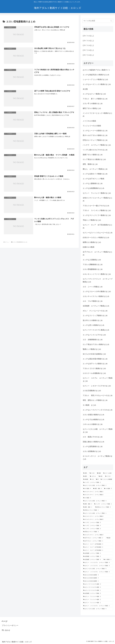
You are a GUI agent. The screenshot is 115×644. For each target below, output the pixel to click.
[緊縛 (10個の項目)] (99, 473)
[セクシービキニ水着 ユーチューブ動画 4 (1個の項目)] (98, 609)
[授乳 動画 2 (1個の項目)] (88, 504)
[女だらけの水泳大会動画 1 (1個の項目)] (98, 581)
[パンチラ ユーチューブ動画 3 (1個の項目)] (98, 529)
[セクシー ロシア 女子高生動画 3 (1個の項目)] (98, 544)
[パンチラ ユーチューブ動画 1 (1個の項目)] (103, 504)
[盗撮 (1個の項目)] (109, 538)
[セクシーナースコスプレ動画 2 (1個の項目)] (98, 587)
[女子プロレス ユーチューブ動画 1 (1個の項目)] (98, 541)
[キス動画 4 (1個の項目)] (87, 489)
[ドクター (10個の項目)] (109, 476)
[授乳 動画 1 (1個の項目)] (88, 507)
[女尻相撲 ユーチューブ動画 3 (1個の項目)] (98, 556)
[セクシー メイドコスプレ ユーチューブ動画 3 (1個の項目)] (98, 566)
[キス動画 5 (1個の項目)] (98, 498)
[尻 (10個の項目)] (97, 479)
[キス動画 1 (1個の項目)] (108, 560)
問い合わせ (6, 630)
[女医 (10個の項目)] (101, 476)
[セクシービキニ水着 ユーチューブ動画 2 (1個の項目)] (98, 486)
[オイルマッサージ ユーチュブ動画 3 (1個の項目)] (98, 535)
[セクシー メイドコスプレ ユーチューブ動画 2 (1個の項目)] (98, 572)
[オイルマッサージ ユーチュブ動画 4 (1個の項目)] (98, 516)
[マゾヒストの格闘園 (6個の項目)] (106, 479)
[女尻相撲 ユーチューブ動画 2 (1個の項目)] (98, 553)
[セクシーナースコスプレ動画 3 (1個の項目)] (98, 584)
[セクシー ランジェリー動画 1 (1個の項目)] (98, 603)
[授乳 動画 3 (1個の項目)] (98, 489)
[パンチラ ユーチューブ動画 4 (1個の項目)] (98, 526)
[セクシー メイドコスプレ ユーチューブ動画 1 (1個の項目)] (98, 606)
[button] (111, 21)
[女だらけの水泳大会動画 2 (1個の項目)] (98, 578)
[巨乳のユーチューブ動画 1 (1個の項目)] (98, 510)
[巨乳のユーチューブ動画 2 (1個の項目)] (104, 507)
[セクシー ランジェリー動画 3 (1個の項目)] (98, 597)
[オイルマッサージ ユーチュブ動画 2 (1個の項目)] (98, 495)
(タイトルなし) (88, 36)
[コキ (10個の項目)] (92, 479)
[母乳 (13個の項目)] (86, 473)
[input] (98, 21)
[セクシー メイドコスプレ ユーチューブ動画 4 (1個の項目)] (98, 563)
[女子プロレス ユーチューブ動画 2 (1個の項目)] (94, 538)
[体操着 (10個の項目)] (86, 479)
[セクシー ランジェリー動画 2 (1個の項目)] (98, 600)
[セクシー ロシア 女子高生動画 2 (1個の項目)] (98, 547)
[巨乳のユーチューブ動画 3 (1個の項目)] (98, 532)
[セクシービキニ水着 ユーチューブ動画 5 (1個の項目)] (98, 569)
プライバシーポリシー (10, 625)
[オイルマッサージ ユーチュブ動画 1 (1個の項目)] (98, 492)
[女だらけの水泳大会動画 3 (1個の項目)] (98, 575)
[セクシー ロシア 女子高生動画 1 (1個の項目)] (98, 550)
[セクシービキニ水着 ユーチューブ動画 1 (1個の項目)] (98, 513)
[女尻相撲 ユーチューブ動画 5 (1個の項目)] (98, 593)
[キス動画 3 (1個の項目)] (108, 489)
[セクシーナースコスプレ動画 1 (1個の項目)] (98, 590)
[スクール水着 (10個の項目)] (108, 473)
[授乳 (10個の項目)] (86, 476)
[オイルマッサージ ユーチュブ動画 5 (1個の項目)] (98, 519)
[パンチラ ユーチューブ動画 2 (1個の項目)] (98, 482)
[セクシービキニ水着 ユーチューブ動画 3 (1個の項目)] (98, 501)
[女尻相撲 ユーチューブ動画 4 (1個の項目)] (93, 560)
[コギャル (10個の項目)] (93, 476)
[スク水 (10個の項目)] (92, 473)
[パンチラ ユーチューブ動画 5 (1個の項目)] (98, 523)
